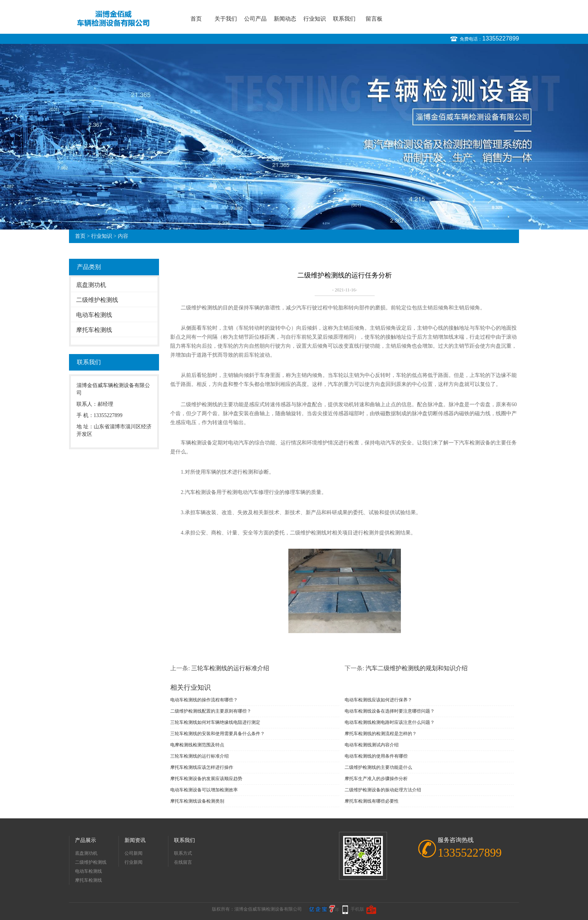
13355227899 (501, 38)
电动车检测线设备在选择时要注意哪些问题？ (390, 711)
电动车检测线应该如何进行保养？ (378, 700)
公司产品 (255, 19)
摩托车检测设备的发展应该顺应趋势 (206, 779)
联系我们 (344, 19)
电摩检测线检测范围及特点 (197, 745)
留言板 (374, 19)
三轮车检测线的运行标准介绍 (230, 668)
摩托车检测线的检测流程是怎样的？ (381, 734)
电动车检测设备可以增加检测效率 (204, 790)
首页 (196, 19)
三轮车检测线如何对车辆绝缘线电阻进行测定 (215, 722)
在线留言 (183, 862)
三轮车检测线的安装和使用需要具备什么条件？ (217, 734)
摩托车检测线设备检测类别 (197, 801)
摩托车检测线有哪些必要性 (372, 801)
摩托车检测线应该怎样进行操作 (202, 767)
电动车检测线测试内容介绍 (372, 745)
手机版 (357, 909)
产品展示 (85, 840)
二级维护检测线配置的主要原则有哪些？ (211, 711)
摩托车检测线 (94, 330)
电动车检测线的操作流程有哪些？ (204, 700)
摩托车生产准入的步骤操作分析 (376, 779)
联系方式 (183, 853)
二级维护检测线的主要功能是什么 (378, 767)
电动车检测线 (94, 315)
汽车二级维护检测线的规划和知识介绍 (417, 668)
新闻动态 (285, 19)
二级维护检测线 (97, 300)
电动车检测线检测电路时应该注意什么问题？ (390, 722)
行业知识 (315, 19)
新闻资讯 (135, 840)
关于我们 (226, 19)
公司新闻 (133, 853)
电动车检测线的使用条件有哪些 (376, 756)
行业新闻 (133, 862)
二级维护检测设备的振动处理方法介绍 (383, 790)
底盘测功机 (91, 285)
